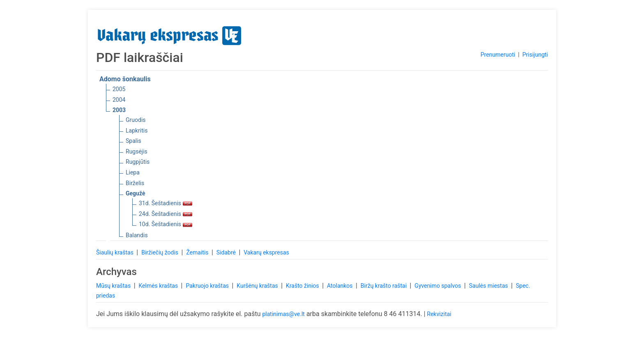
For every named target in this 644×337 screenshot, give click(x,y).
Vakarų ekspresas (266, 252)
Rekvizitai (439, 314)
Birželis (135, 183)
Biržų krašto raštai (384, 286)
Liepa (133, 172)
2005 (119, 89)
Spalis (133, 141)
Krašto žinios (303, 286)
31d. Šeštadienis (166, 203)
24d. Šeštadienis (166, 214)
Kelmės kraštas (159, 286)
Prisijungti (535, 55)
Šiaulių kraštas (115, 252)
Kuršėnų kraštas (258, 286)
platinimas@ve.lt (283, 314)
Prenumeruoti (498, 55)
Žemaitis (198, 252)
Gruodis (136, 120)
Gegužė (136, 193)
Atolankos (340, 286)
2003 (119, 110)
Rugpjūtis (138, 162)
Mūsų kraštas (114, 286)
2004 (119, 100)
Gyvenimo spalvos (438, 286)
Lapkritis (137, 131)
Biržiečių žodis (160, 252)
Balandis (137, 235)
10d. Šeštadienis (166, 224)
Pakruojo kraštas (208, 286)
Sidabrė (227, 252)
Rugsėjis (137, 151)
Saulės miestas (489, 286)
